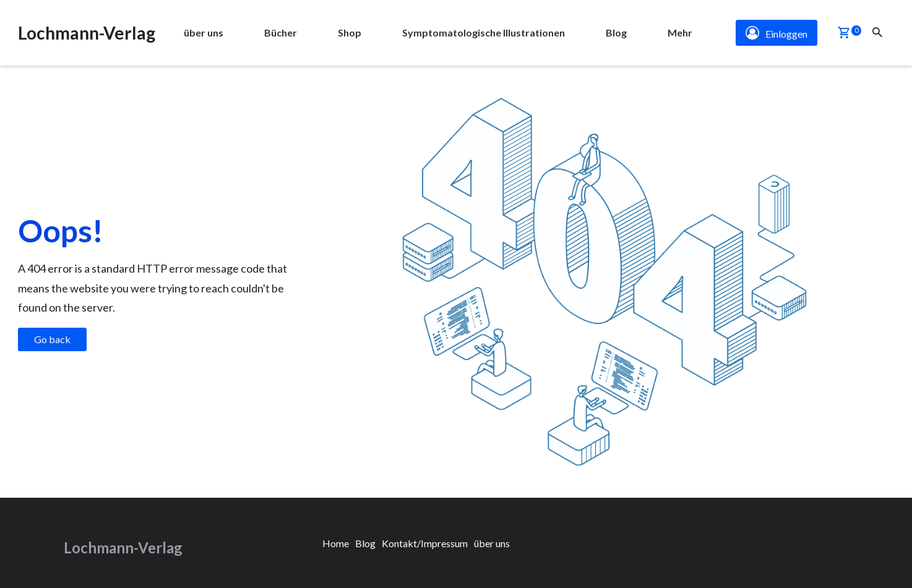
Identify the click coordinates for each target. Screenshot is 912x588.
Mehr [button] (680, 32)
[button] (844, 34)
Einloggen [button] (776, 33)
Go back (52, 339)
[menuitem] (204, 33)
